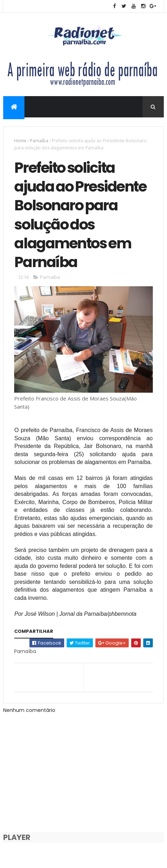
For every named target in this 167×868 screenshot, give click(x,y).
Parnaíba (39, 141)
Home (20, 141)
